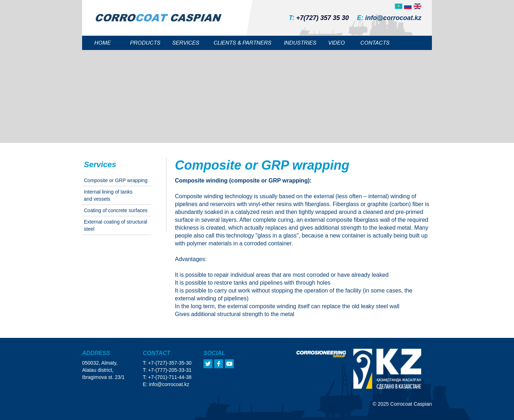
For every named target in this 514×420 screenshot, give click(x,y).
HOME (102, 43)
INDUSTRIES (300, 43)
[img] (417, 6)
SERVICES (186, 43)
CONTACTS (375, 43)
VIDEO (336, 43)
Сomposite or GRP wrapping (116, 180)
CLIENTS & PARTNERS (242, 43)
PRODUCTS (145, 43)
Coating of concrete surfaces (116, 210)
